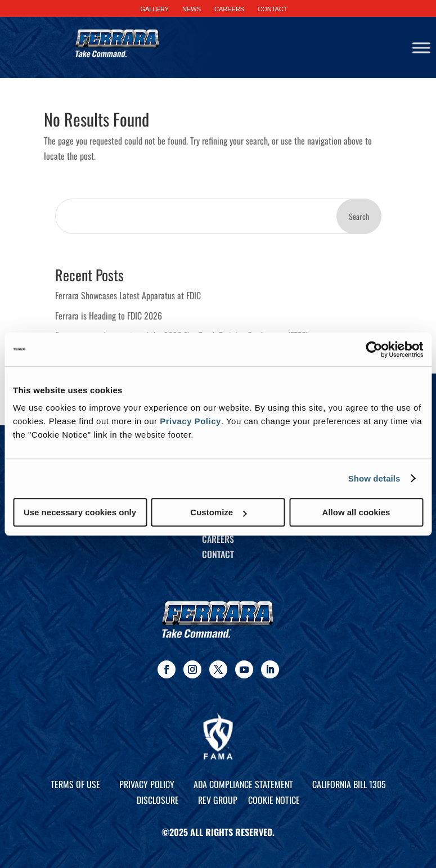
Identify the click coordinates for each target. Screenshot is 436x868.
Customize (218, 512)
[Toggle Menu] (421, 48)
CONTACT (272, 9)
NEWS (192, 9)
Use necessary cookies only (80, 512)
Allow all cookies (356, 512)
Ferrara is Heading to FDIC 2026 (109, 316)
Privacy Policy (190, 421)
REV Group (218, 800)
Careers (218, 539)
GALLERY (154, 9)
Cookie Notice (274, 800)
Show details (374, 478)
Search (359, 216)
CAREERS (229, 9)
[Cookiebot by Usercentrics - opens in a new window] (374, 349)
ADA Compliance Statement (243, 784)
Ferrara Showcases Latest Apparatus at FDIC (128, 295)
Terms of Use (75, 784)
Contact (218, 554)
